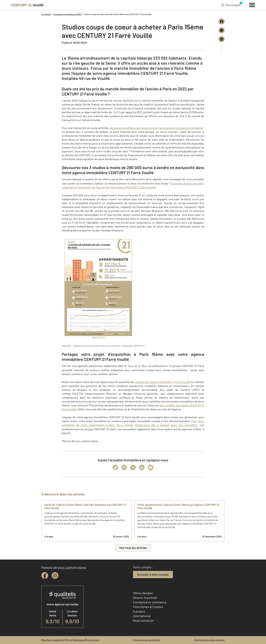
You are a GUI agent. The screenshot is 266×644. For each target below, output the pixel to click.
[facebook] (45, 575)
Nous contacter (143, 620)
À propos (139, 611)
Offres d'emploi (143, 593)
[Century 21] (27, 5)
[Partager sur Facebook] (222, 21)
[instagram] (55, 575)
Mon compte (231, 5)
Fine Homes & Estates (148, 607)
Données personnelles (147, 640)
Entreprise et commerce (150, 602)
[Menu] (252, 5)
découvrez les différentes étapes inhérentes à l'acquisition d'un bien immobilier (156, 128)
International (142, 616)
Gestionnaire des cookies (210, 640)
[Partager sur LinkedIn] (222, 39)
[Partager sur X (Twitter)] (222, 30)
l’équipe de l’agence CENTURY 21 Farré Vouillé (163, 382)
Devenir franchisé (145, 598)
